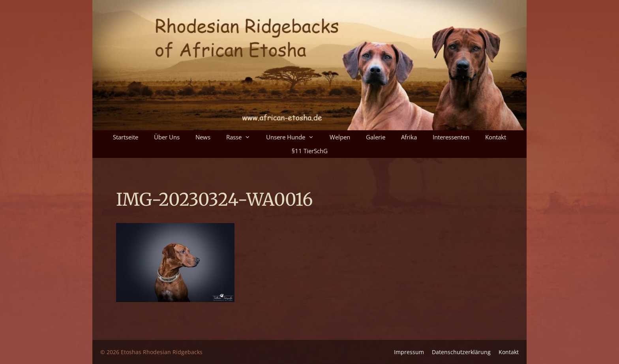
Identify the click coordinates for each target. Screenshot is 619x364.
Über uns (167, 137)
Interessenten (451, 137)
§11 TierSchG (310, 151)
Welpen (340, 137)
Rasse (242, 137)
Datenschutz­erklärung (461, 352)
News (203, 137)
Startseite (126, 137)
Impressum (409, 352)
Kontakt (496, 137)
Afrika (409, 137)
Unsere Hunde (294, 137)
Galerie (376, 137)
